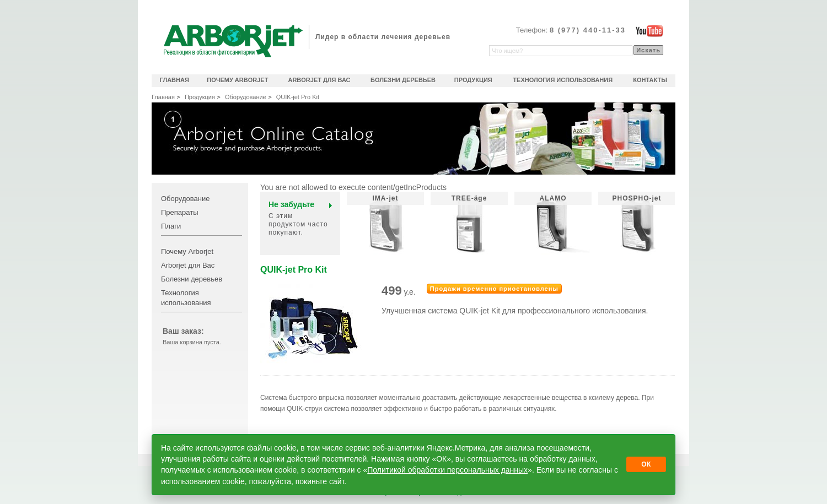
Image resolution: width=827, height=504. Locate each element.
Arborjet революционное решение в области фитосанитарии (233, 41)
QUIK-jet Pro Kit (298, 97)
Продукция (200, 97)
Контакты (650, 80)
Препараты (180, 212)
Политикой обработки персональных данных (447, 470)
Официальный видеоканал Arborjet (649, 31)
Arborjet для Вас (188, 265)
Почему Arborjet (187, 251)
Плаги (171, 226)
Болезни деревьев (192, 279)
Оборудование (246, 97)
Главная (163, 97)
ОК (646, 464)
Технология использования (563, 80)
